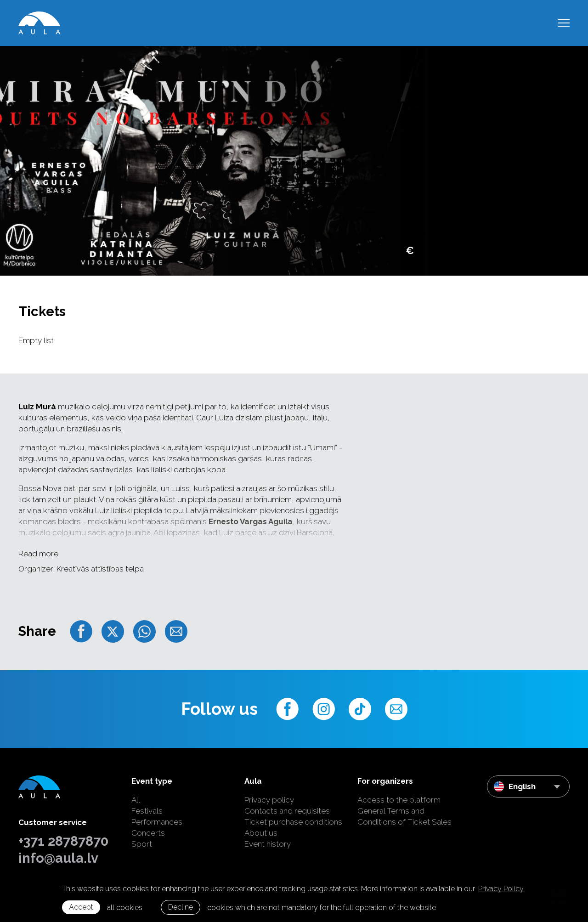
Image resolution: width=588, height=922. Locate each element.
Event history (268, 844)
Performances (157, 822)
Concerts (148, 833)
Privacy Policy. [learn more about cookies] (501, 889)
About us (261, 833)
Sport (142, 844)
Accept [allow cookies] (81, 907)
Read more (38, 554)
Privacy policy (269, 800)
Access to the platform (399, 800)
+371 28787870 (63, 841)
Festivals (147, 811)
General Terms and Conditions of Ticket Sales (404, 816)
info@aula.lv (58, 858)
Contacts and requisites (287, 811)
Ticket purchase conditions (293, 822)
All (136, 800)
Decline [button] (181, 907)
